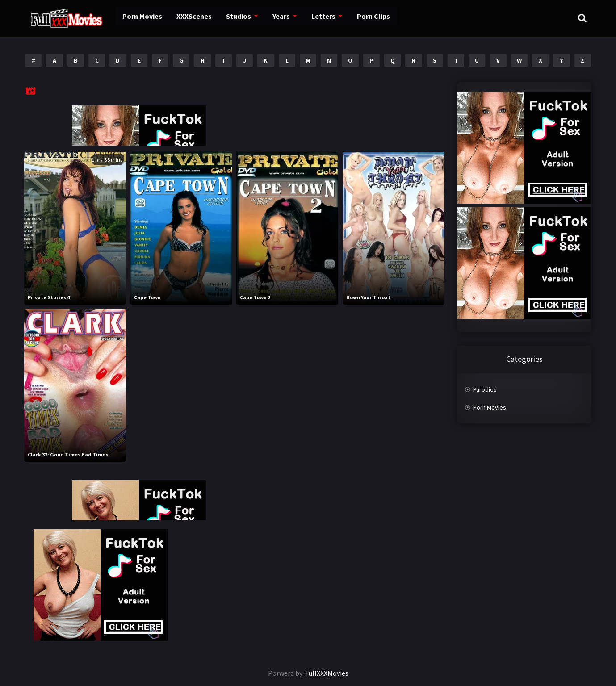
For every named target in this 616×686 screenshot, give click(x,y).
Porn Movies (132, 18)
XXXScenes (182, 18)
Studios (225, 18)
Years (267, 18)
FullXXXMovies (327, 673)
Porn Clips (357, 18)
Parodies (485, 389)
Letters (308, 18)
